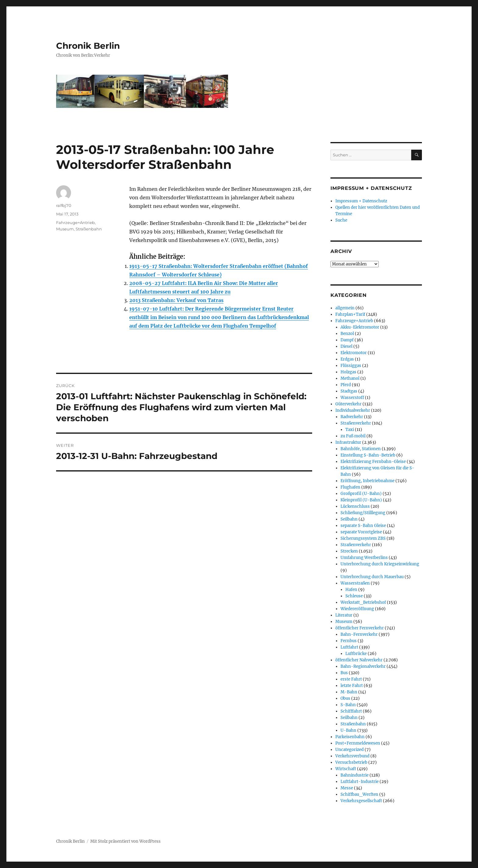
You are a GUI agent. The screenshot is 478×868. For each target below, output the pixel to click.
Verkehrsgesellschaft (361, 801)
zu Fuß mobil (353, 436)
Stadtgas (349, 391)
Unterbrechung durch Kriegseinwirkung (380, 564)
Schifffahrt (351, 711)
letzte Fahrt (352, 686)
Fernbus (349, 641)
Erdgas (347, 359)
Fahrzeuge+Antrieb (75, 222)
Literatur (344, 615)
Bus (344, 673)
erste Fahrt (351, 679)
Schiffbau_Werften (359, 794)
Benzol (347, 334)
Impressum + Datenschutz (361, 201)
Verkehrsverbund (352, 756)
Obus (345, 698)
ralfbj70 (64, 205)
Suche (341, 220)
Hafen (351, 590)
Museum (65, 229)
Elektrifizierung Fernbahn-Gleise (373, 462)
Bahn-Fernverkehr (359, 634)
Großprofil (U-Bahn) (361, 494)
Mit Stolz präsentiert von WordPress (125, 841)
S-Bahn (348, 705)
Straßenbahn (89, 229)
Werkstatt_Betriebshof (363, 602)
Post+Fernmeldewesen (358, 743)
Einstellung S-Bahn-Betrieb (368, 455)
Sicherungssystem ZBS (363, 538)
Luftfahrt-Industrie (360, 782)
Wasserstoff (352, 398)
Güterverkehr (348, 404)
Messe (347, 788)
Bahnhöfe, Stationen (361, 449)
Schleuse (354, 596)
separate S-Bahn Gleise (363, 526)
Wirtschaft (346, 769)
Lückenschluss (355, 506)
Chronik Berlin (88, 46)
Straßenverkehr (356, 423)
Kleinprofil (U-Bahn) (361, 500)
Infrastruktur (348, 442)
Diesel (346, 346)
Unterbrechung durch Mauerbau (372, 577)
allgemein (345, 308)
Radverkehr (352, 417)
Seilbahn (349, 519)
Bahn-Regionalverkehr (363, 666)
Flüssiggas (351, 366)
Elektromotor (354, 353)
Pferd (346, 385)
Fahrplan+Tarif (350, 314)
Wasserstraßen (355, 583)
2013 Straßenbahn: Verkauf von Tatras (176, 300)
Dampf (347, 340)
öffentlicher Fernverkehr (360, 628)
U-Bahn (348, 730)
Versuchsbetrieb (351, 762)
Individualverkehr (353, 410)
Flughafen (350, 487)
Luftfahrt (349, 647)
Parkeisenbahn (350, 737)
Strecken (349, 551)
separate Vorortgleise (361, 532)
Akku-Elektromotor (360, 327)
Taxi (350, 430)
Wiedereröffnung (357, 609)
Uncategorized (350, 750)
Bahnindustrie (355, 775)
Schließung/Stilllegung (363, 513)
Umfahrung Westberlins (364, 558)
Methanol (350, 378)
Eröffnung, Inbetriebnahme (367, 481)
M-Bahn (349, 692)
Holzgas (348, 372)
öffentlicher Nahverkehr (359, 660)
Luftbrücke (356, 654)
